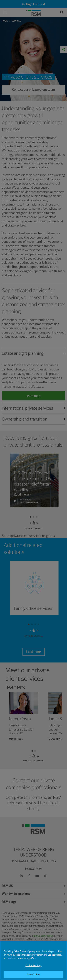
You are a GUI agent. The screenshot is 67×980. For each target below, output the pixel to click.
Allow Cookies (34, 974)
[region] (33, 960)
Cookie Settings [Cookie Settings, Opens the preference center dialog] (34, 965)
